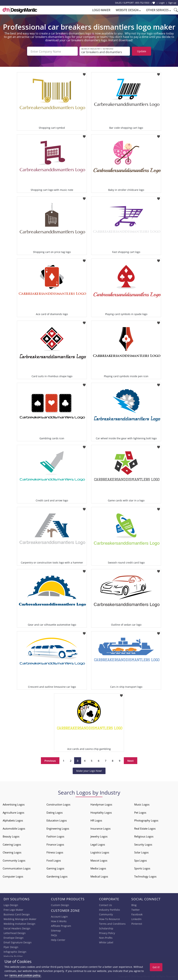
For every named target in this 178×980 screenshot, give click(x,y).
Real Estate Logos (145, 828)
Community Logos (14, 860)
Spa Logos (140, 860)
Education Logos (57, 820)
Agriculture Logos (13, 812)
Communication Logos (17, 868)
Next (131, 760)
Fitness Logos (55, 852)
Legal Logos (98, 844)
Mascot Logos (99, 860)
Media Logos (98, 868)
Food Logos (54, 860)
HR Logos (96, 820)
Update (142, 51)
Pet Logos (140, 812)
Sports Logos (142, 868)
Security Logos (143, 844)
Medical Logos (99, 876)
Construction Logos (58, 804)
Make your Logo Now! (89, 770)
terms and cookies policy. (25, 975)
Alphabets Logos (13, 820)
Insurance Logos (100, 828)
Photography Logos (146, 820)
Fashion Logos (55, 836)
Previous (50, 760)
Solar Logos (141, 852)
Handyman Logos (101, 804)
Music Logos (142, 804)
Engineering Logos (58, 828)
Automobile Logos (14, 828)
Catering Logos (12, 844)
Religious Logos (144, 836)
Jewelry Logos (99, 836)
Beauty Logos (11, 836)
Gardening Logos (57, 876)
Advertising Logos (14, 804)
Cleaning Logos (12, 852)
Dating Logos (55, 812)
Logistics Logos (100, 852)
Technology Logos (145, 876)
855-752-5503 (142, 3)
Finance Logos (55, 844)
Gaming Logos (55, 868)
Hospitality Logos (101, 812)
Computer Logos (13, 876)
